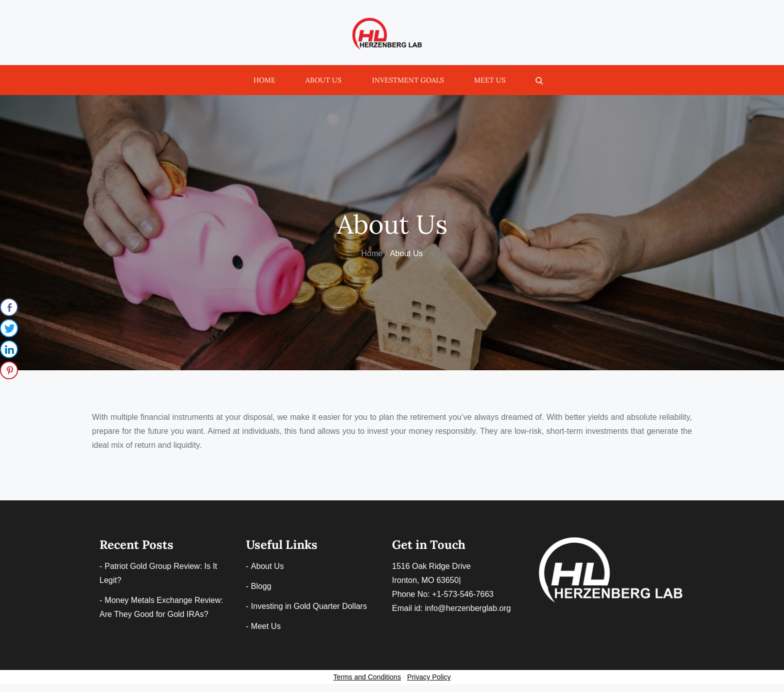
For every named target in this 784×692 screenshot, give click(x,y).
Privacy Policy (429, 677)
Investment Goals (408, 80)
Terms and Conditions (367, 677)
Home (264, 80)
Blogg (261, 586)
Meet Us (490, 80)
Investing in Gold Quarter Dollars (309, 606)
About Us (323, 80)
